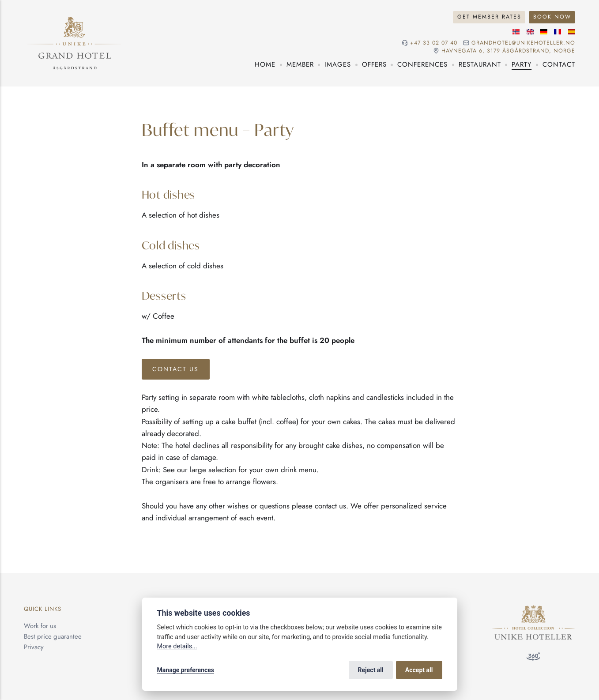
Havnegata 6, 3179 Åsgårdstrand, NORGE (508, 51)
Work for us (40, 626)
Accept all (419, 670)
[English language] (530, 32)
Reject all (371, 670)
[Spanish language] (572, 32)
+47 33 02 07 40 (434, 43)
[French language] (558, 32)
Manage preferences (186, 670)
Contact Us (175, 369)
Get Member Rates (489, 17)
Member (300, 64)
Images (338, 64)
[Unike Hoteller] (533, 610)
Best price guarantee (53, 636)
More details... (177, 646)
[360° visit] (533, 659)
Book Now (552, 17)
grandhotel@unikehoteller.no (523, 43)
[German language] (544, 32)
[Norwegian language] (516, 32)
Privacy (34, 647)
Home (265, 64)
